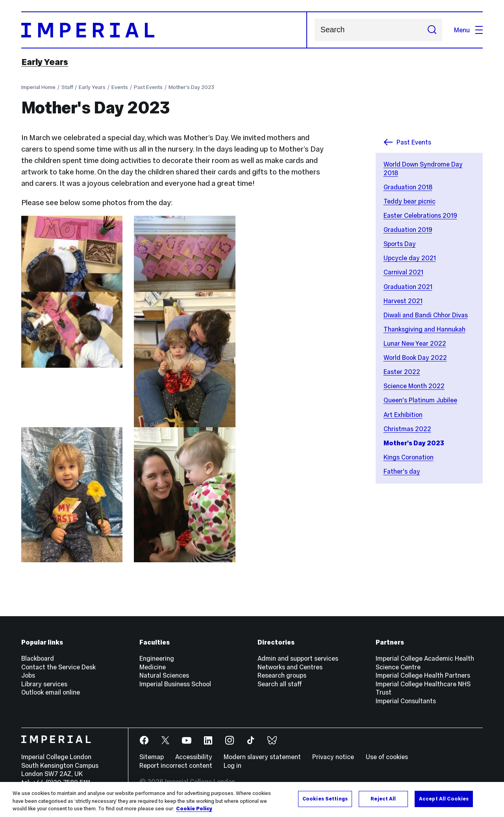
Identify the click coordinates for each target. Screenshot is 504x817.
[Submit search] (432, 30)
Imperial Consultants (406, 701)
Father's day (402, 471)
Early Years (45, 62)
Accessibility (194, 757)
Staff (67, 87)
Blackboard (38, 658)
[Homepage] (164, 30)
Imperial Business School (175, 684)
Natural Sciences (164, 675)
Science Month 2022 (414, 386)
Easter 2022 (402, 372)
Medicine (153, 667)
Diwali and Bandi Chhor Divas (426, 315)
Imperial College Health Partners (423, 675)
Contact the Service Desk (58, 667)
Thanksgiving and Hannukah (424, 329)
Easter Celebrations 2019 (420, 215)
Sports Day (400, 244)
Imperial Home (38, 87)
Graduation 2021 (408, 287)
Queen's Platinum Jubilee (420, 400)
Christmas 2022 (407, 429)
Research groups (282, 675)
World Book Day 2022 (415, 358)
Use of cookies (387, 757)
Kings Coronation (409, 457)
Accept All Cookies (444, 798)
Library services (44, 684)
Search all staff (280, 684)
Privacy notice (333, 757)
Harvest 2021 (403, 301)
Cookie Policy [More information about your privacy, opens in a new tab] (194, 809)
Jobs (28, 675)
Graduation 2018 (408, 187)
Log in (233, 765)
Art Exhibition (403, 415)
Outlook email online (51, 692)
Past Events (148, 87)
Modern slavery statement (262, 757)
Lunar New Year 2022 (415, 343)
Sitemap (152, 757)
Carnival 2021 (403, 272)
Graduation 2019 (408, 230)
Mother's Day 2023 (191, 87)
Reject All (383, 798)
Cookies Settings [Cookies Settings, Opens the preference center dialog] (325, 798)
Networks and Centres (290, 667)
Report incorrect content (176, 765)
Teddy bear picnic (409, 201)
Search (314, 30)
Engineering (157, 658)
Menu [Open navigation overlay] (468, 30)
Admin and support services (298, 658)
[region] (252, 799)
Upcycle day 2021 (410, 258)
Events (120, 87)
